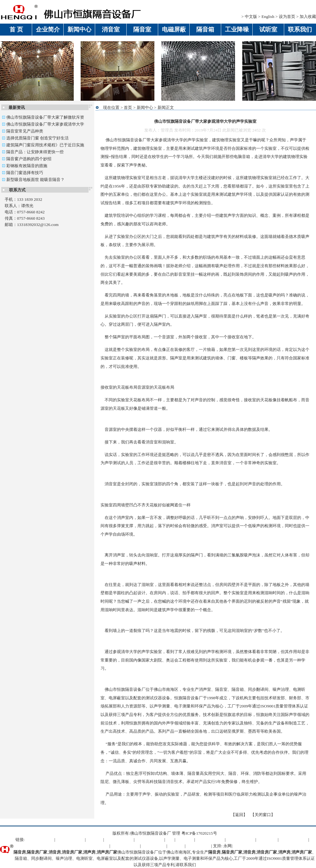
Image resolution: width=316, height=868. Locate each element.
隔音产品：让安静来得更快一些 (33, 152)
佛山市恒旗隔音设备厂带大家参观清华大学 (43, 124)
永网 (227, 846)
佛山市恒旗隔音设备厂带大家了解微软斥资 (43, 117)
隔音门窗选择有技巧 (23, 173)
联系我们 (188, 865)
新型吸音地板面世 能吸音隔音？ (33, 180)
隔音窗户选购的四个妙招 (27, 159)
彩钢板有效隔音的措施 (25, 166)
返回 (239, 815)
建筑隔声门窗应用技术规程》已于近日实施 (43, 145)
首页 (128, 107)
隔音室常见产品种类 (23, 131)
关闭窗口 (263, 815)
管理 (176, 833)
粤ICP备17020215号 (199, 833)
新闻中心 (145, 107)
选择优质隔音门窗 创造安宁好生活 (35, 138)
